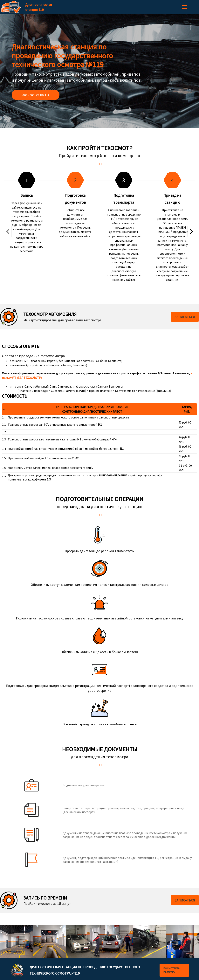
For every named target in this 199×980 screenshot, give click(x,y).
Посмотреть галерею (172, 970)
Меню (184, 7)
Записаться (185, 317)
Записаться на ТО (36, 95)
